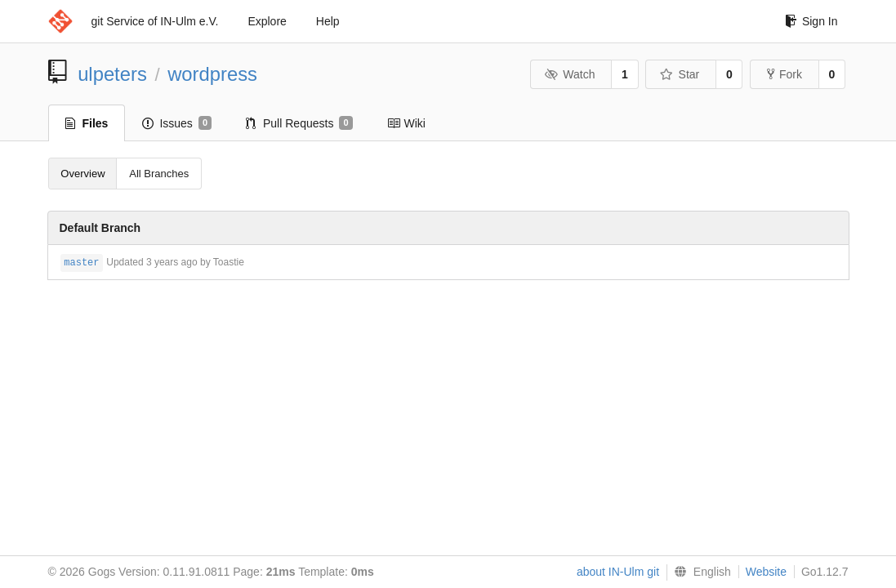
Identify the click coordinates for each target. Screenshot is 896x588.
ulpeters (112, 74)
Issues (177, 123)
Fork (785, 74)
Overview (82, 174)
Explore (267, 21)
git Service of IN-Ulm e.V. (155, 21)
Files (87, 123)
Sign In (811, 21)
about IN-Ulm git (618, 572)
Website (766, 572)
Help (328, 21)
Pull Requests (299, 123)
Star (680, 74)
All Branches (159, 174)
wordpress (212, 74)
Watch (570, 74)
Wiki (406, 123)
